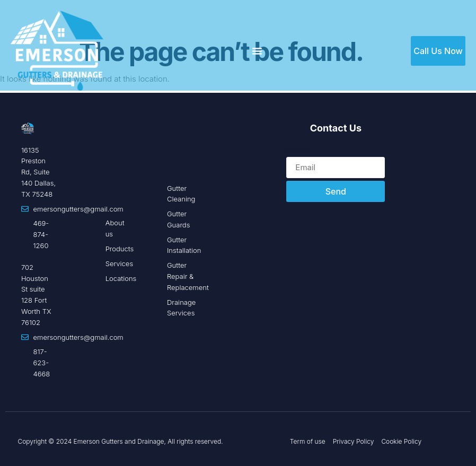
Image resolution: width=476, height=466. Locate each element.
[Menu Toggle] (257, 51)
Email (297, 150)
